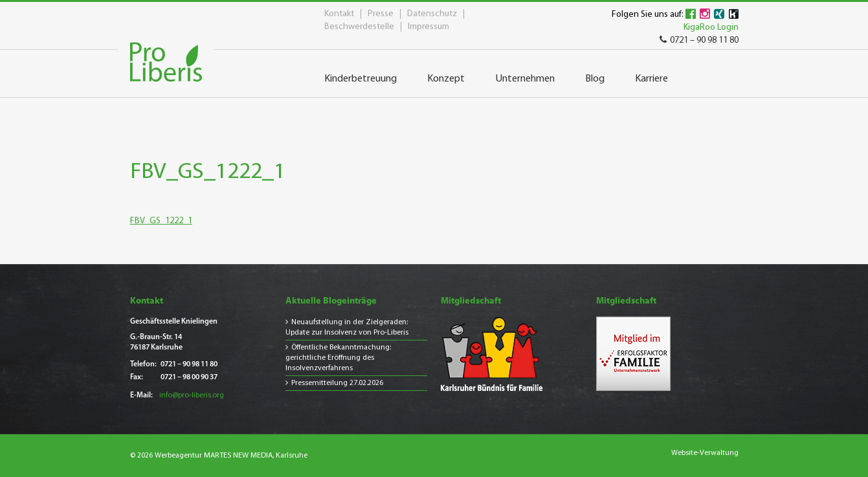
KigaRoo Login (711, 28)
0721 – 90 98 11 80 (699, 40)
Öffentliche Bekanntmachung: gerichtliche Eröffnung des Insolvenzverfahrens (338, 358)
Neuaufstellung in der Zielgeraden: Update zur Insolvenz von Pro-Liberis (347, 327)
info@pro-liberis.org (192, 395)
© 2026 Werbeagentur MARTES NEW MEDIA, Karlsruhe (219, 456)
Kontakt (339, 14)
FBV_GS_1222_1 (161, 221)
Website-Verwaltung (705, 453)
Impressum (428, 27)
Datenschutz (432, 14)
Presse (381, 14)
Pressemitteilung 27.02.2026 (337, 383)
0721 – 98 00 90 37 (189, 377)
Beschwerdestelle (359, 27)
